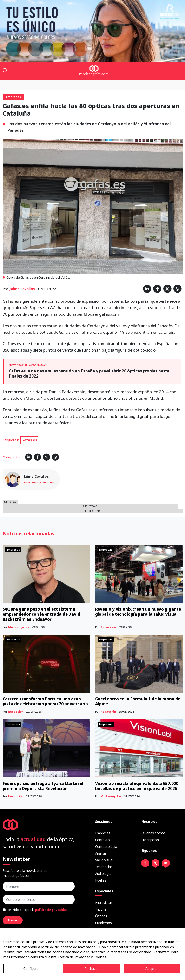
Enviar (13, 920)
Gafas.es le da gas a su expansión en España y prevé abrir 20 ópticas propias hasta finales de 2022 (89, 373)
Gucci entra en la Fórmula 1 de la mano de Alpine (138, 701)
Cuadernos (103, 923)
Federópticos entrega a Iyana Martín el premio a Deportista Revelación (43, 786)
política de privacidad (51, 910)
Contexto (102, 840)
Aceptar (152, 969)
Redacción (108, 627)
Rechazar (92, 969)
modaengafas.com (39, 482)
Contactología (106, 846)
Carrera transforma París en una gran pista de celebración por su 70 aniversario (45, 701)
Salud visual (104, 860)
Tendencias (104, 867)
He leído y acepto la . (38, 910)
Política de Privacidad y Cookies (82, 957)
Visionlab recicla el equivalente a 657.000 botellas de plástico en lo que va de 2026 (137, 786)
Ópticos (101, 916)
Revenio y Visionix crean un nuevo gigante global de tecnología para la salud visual (138, 612)
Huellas (101, 880)
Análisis (101, 853)
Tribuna (101, 909)
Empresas (103, 833)
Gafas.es (29, 440)
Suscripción (150, 840)
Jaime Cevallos (22, 289)
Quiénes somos (154, 833)
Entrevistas (104, 903)
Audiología (103, 873)
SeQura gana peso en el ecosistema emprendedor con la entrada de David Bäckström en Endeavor (42, 614)
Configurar (32, 969)
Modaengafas (19, 627)
